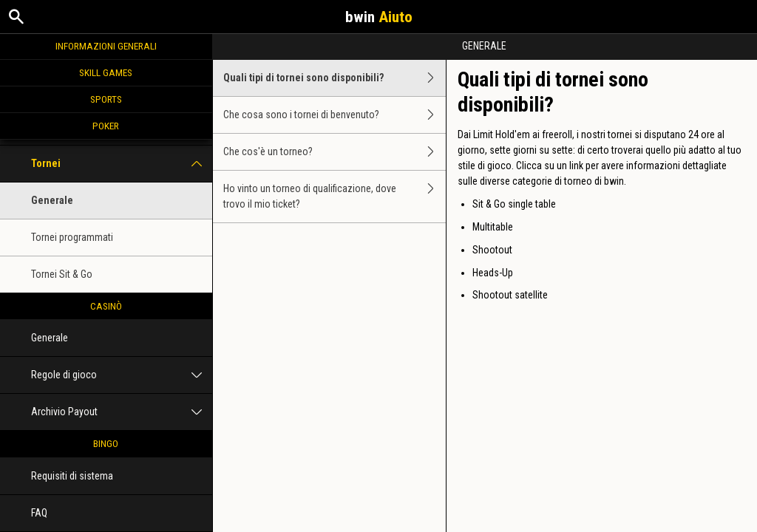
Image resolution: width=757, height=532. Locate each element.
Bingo (106, 443)
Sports (106, 99)
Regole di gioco (122, 375)
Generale (52, 200)
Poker (106, 126)
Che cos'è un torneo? (335, 152)
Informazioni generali (106, 46)
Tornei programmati (72, 237)
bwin (379, 17)
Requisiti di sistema (72, 476)
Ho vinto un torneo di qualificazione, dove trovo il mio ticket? (335, 197)
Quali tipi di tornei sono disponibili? (335, 78)
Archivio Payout (122, 412)
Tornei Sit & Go (62, 274)
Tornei (122, 164)
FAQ (39, 513)
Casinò (106, 306)
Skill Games (106, 72)
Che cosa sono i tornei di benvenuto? (335, 115)
